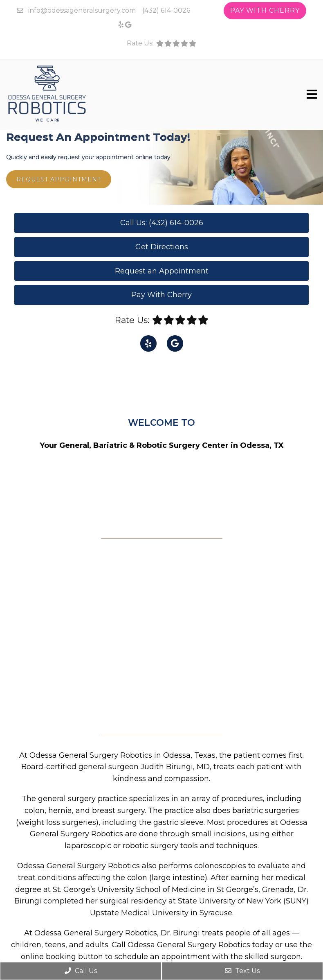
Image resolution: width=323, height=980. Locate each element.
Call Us (81, 971)
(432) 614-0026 (166, 10)
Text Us (242, 971)
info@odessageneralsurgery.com (82, 10)
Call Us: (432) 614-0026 (162, 223)
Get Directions (162, 247)
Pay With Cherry (265, 10)
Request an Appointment (162, 271)
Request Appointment (59, 179)
